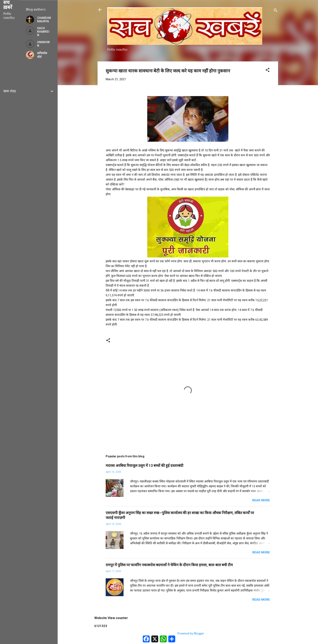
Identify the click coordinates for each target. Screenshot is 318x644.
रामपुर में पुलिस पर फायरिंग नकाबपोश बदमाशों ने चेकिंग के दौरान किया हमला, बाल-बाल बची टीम (169, 565)
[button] (268, 71)
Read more (261, 500)
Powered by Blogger (188, 633)
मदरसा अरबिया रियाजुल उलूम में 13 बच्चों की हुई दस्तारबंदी (144, 466)
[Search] (276, 11)
